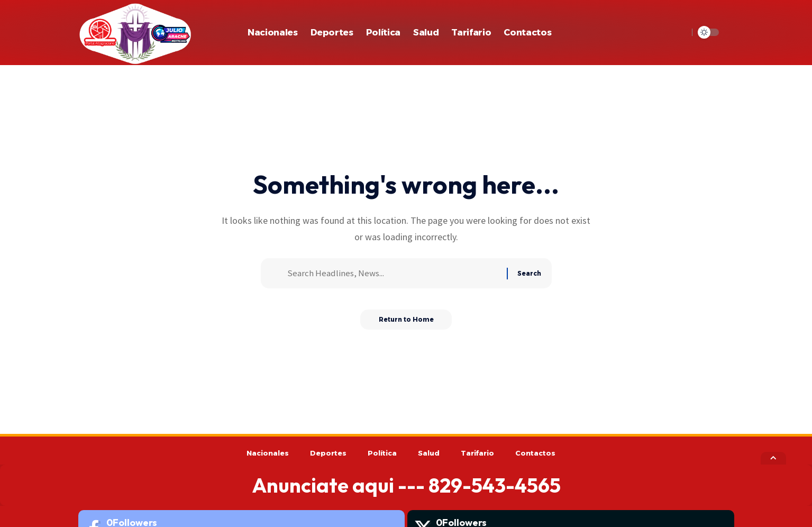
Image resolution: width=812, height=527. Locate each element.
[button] (678, 32)
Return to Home (406, 323)
